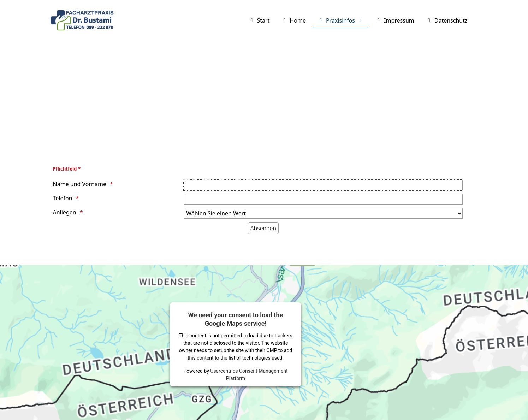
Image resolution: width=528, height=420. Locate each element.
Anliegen (65, 212)
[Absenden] (263, 228)
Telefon (63, 198)
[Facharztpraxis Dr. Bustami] (84, 21)
